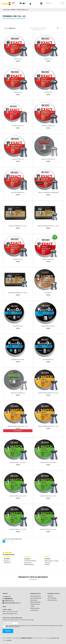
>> (12, 541)
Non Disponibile (18, 431)
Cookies (32, 606)
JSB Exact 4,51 (48, 59)
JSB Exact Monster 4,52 (18, 193)
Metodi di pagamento (36, 596)
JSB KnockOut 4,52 (48, 360)
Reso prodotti (34, 600)
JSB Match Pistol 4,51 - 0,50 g (48, 529)
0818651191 (7, 596)
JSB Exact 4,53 (48, 92)
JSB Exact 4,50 (18, 59)
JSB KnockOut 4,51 (18, 326)
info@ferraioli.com (9, 601)
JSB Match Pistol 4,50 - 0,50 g (48, 496)
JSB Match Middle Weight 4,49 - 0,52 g (48, 393)
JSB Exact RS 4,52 (18, 259)
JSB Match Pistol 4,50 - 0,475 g (18, 496)
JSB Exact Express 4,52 (48, 126)
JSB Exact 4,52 (18, 92)
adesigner (9, 640)
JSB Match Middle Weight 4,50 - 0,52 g (18, 426)
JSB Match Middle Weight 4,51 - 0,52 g (48, 426)
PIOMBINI (13, 10)
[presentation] (64, 561)
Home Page (6, 10)
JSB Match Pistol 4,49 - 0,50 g (48, 463)
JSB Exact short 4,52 (48, 259)
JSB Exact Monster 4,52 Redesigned (48, 193)
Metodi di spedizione (35, 602)
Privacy (24, 626)
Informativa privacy (35, 608)
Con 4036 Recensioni (9, 555)
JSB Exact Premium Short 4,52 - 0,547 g (48, 226)
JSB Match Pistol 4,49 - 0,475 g (18, 463)
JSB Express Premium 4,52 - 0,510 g (18, 293)
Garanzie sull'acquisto (36, 598)
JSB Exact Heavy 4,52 (18, 159)
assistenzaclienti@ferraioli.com (12, 603)
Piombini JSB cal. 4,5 (22, 10)
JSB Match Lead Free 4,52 (18, 393)
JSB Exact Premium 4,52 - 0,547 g (18, 226)
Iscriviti (8, 631)
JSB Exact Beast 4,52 (18, 126)
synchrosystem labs (54, 638)
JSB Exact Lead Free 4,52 (48, 159)
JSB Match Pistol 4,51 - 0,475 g (18, 529)
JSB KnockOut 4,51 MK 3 (48, 326)
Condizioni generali (35, 604)
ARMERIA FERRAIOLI (27, 638)
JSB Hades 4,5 (48, 293)
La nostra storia (34, 610)
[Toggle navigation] (41, 3)
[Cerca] (53, 3)
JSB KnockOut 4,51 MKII (18, 360)
